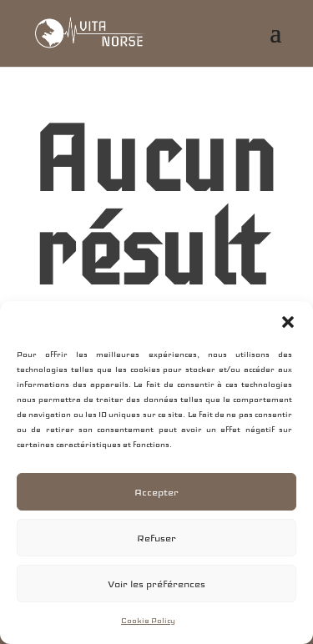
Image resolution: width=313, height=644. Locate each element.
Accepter (156, 492)
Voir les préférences (156, 584)
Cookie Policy (148, 621)
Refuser (156, 538)
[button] (288, 322)
